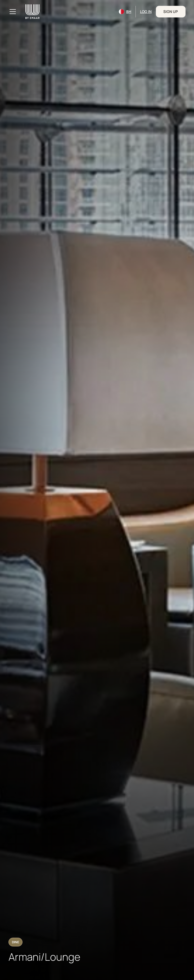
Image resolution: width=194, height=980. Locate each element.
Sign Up (171, 11)
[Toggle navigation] (13, 12)
